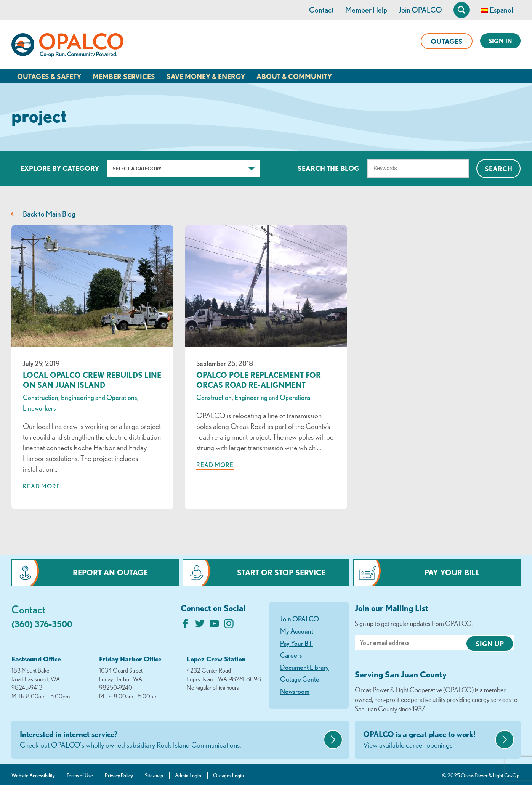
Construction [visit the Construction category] (41, 397)
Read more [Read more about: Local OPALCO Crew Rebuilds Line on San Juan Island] (42, 486)
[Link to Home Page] (67, 47)
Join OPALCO (420, 10)
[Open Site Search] (461, 10)
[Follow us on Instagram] (229, 625)
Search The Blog (328, 168)
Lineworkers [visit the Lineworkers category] (39, 408)
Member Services (124, 76)
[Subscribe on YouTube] (214, 625)
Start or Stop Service (281, 572)
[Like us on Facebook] (185, 625)
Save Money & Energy (206, 76)
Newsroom (295, 691)
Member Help (366, 10)
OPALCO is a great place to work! (428, 740)
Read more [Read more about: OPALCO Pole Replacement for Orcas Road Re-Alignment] (215, 465)
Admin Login (188, 775)
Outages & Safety (49, 76)
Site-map (154, 775)
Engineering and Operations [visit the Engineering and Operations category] (99, 397)
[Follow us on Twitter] (200, 625)
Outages (447, 41)
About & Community (294, 76)
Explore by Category (60, 168)
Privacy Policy (119, 775)
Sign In (500, 41)
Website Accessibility (33, 775)
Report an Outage (110, 572)
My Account (297, 631)
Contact (321, 10)
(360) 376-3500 (42, 624)
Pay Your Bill (452, 572)
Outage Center (301, 679)
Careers (291, 655)
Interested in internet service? (171, 740)
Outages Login (228, 775)
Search (498, 169)
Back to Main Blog (49, 214)
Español (501, 10)
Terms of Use (80, 775)
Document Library (304, 667)
